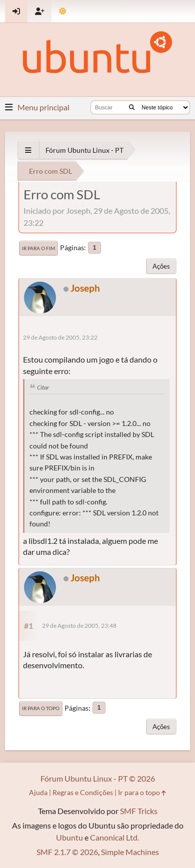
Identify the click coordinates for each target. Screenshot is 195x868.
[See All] (28, 150)
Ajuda (38, 792)
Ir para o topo (41, 708)
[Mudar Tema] (63, 11)
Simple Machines (130, 852)
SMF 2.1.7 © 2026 (67, 852)
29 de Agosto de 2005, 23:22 (60, 337)
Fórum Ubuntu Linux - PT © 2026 (98, 778)
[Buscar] (132, 107)
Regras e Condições (83, 792)
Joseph (85, 288)
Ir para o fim (38, 248)
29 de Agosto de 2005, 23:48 (79, 626)
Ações (161, 266)
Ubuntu (69, 837)
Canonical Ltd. (114, 837)
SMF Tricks (139, 811)
